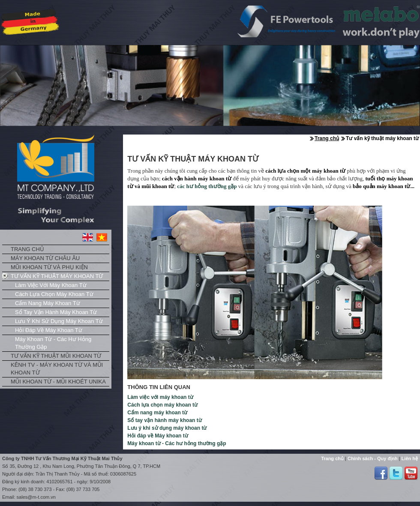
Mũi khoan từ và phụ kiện (49, 267)
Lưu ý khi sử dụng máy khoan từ (59, 321)
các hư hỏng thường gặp (206, 186)
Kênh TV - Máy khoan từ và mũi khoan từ (57, 369)
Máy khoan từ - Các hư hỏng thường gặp (53, 343)
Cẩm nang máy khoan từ (48, 303)
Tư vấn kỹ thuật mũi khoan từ (56, 356)
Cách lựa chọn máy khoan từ (54, 294)
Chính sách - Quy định (372, 458)
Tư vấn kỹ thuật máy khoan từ (57, 276)
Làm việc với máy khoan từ (51, 285)
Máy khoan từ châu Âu (45, 258)
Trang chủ (27, 249)
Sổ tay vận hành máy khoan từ (56, 312)
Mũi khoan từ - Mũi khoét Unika (58, 382)
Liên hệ (409, 458)
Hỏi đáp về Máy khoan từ (49, 330)
